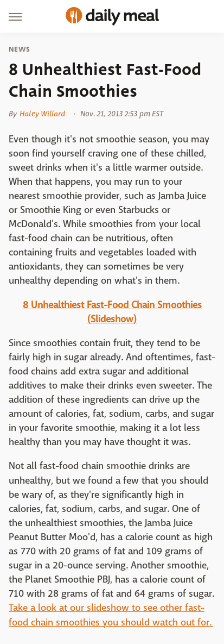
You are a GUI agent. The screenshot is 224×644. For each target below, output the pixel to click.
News (19, 49)
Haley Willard (42, 114)
